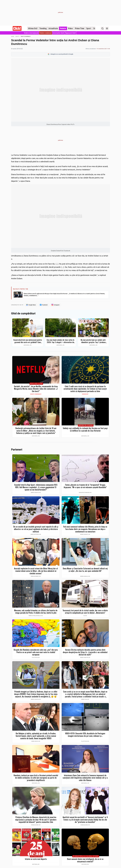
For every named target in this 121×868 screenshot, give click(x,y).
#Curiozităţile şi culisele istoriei (86, 856)
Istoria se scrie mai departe (36, 859)
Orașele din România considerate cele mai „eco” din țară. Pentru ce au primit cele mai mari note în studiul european (36, 652)
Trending (43, 28)
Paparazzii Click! (71, 33)
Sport (89, 28)
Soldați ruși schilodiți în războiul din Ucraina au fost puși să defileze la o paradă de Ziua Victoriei (85, 429)
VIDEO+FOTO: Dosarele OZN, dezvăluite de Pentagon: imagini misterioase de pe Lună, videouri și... (85, 735)
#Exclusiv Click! (36, 384)
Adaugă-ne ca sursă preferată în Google (60, 54)
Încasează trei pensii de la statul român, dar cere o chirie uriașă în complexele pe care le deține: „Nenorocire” (85, 612)
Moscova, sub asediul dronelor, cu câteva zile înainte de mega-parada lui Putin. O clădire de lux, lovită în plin (36, 612)
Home (13, 36)
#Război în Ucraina (86, 426)
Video (70, 28)
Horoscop (85, 394)
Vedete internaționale (31, 33)
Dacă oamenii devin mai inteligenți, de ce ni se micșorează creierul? (85, 860)
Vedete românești (46, 33)
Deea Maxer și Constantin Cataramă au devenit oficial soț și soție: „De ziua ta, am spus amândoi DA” (85, 570)
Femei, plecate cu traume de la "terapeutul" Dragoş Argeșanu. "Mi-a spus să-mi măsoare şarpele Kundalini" (85, 486)
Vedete (63, 28)
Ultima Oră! (33, 28)
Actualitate (53, 28)
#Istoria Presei (36, 856)
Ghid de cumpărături (23, 314)
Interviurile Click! (58, 33)
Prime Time (80, 28)
